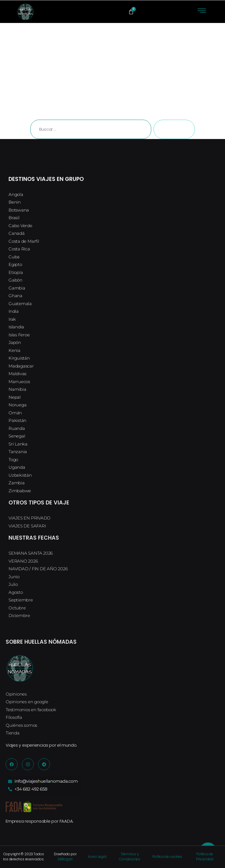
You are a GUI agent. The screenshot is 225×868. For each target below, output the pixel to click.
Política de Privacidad (205, 857)
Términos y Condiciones (130, 857)
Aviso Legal (97, 857)
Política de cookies (167, 857)
